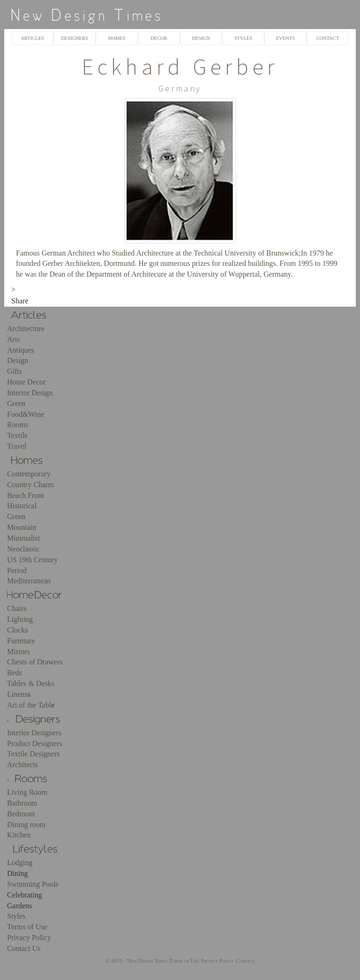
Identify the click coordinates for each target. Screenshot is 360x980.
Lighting (20, 619)
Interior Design (30, 393)
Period (17, 570)
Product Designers (35, 743)
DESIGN (201, 38)
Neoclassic (23, 549)
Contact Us (24, 948)
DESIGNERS (75, 38)
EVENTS (285, 38)
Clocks (17, 630)
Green (16, 403)
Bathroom (22, 803)
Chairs (17, 608)
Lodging (20, 863)
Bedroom (21, 814)
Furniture (21, 641)
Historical (22, 506)
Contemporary (29, 474)
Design (18, 360)
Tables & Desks (31, 683)
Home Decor (26, 382)
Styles (16, 916)
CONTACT (328, 38)
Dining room (26, 825)
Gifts (15, 371)
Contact (245, 961)
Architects (22, 765)
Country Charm (30, 485)
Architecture (26, 328)
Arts (14, 339)
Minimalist (23, 538)
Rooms (18, 425)
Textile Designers (33, 754)
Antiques (21, 350)
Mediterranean (29, 581)
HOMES (117, 38)
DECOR (159, 38)
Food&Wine (26, 414)
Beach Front (26, 495)
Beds (15, 673)
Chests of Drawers (35, 662)
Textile (17, 435)
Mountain (22, 527)
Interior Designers (34, 733)
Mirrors (19, 652)
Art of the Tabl (29, 705)
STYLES (243, 38)
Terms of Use (27, 927)
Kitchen (19, 835)
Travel (17, 446)
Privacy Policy (29, 938)
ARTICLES (32, 38)
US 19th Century (32, 560)
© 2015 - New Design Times (136, 961)
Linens (17, 694)
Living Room (27, 792)
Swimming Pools (33, 884)
